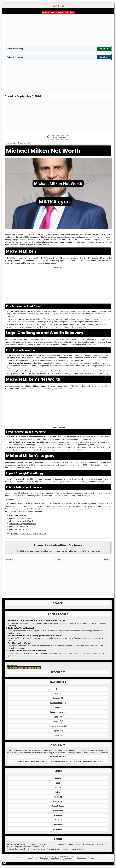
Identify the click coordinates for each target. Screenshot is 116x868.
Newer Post (10, 559)
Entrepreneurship (57, 712)
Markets (56, 721)
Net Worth (15, 534)
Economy (57, 707)
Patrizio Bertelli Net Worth (19, 515)
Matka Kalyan (44, 858)
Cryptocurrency (57, 703)
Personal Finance (56, 726)
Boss (58, 783)
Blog (57, 693)
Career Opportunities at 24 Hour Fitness (27, 651)
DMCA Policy (58, 829)
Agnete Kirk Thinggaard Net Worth (23, 524)
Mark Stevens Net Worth (19, 527)
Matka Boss (68, 858)
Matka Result (55, 858)
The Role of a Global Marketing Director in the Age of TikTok (36, 621)
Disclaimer (58, 825)
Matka (58, 778)
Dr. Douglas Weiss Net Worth (22, 628)
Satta (92, 858)
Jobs (56, 717)
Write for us (58, 801)
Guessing (58, 797)
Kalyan (58, 792)
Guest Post (58, 811)
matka (36, 849)
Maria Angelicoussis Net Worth (21, 518)
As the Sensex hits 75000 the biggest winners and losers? (35, 636)
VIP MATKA (42, 534)
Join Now (104, 49)
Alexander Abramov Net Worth (21, 521)
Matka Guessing (82, 858)
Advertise (58, 815)
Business (57, 698)
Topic (35, 534)
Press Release (58, 806)
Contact (58, 820)
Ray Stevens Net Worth (19, 643)
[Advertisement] (58, 30)
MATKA (62, 856)
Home (58, 559)
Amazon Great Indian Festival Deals (58, 12)
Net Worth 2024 (26, 534)
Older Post (107, 559)
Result (58, 787)
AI (57, 689)
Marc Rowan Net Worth (18, 529)
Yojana (57, 735)
